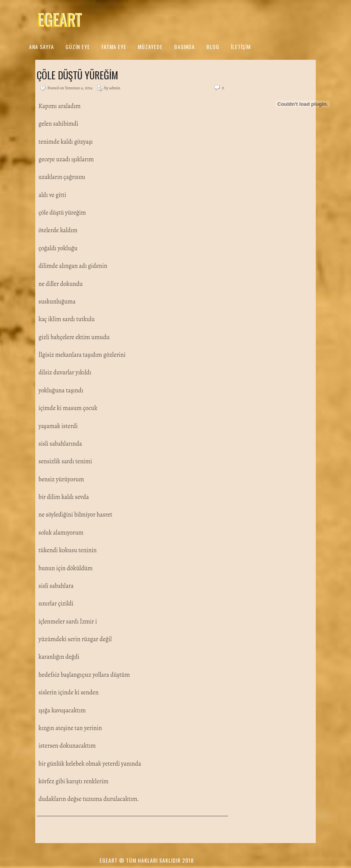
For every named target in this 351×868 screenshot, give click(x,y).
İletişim (241, 47)
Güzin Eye (78, 47)
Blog (213, 47)
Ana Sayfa (42, 47)
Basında (184, 47)
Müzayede (150, 47)
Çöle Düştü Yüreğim (78, 75)
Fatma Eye (114, 47)
